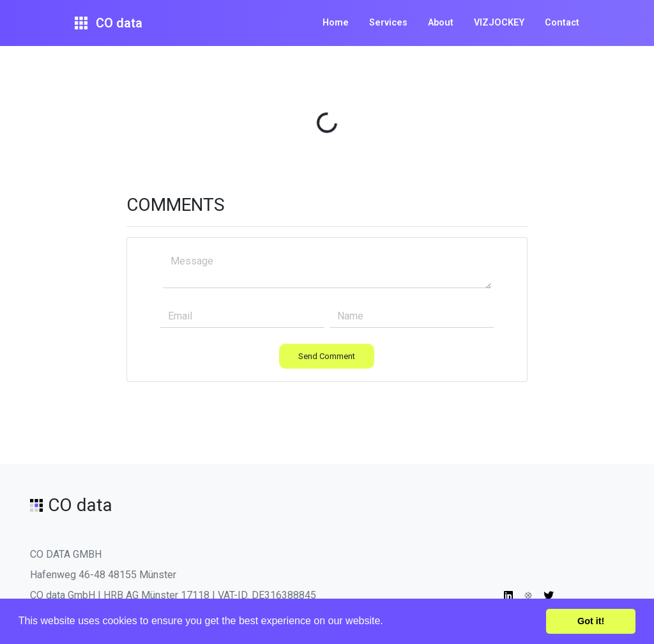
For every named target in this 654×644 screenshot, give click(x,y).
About (441, 23)
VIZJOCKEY (499, 23)
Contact (562, 23)
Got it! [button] (591, 621)
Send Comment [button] (327, 356)
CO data (109, 23)
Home (336, 23)
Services (388, 23)
